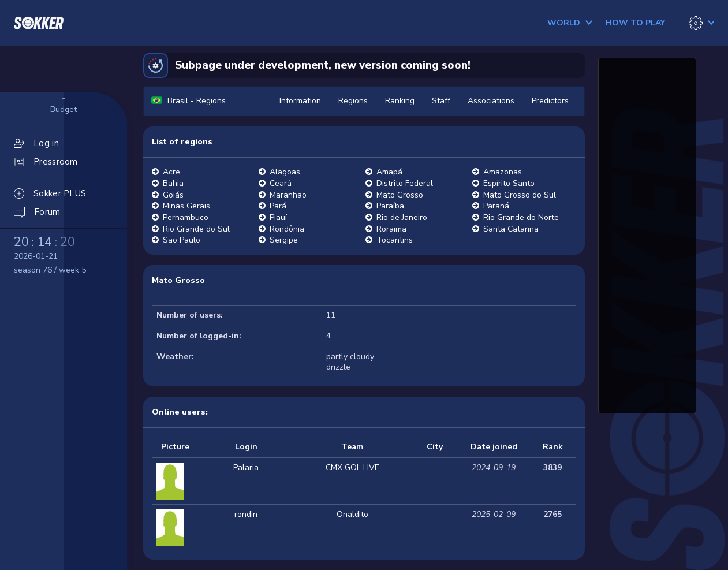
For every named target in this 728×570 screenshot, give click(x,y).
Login (246, 447)
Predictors (550, 101)
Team (352, 447)
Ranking (400, 101)
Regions (353, 101)
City (435, 447)
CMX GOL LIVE (352, 467)
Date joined (494, 447)
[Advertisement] (647, 234)
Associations (491, 101)
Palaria (246, 467)
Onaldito (352, 514)
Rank (553, 447)
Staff (441, 101)
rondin (246, 514)
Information (300, 101)
